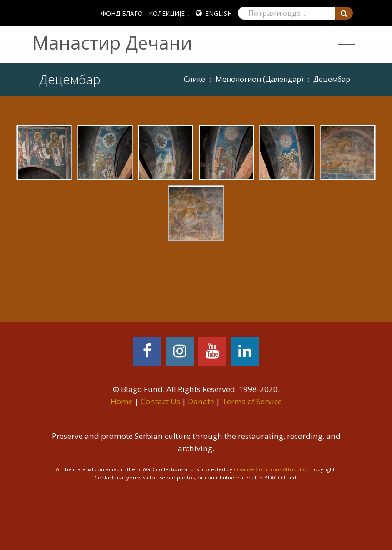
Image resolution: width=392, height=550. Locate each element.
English (219, 13)
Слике (194, 79)
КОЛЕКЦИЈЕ (167, 13)
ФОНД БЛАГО (122, 13)
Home (122, 401)
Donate (201, 401)
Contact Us (160, 401)
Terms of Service (252, 401)
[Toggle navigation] (347, 45)
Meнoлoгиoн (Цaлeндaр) (259, 79)
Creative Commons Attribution (272, 469)
